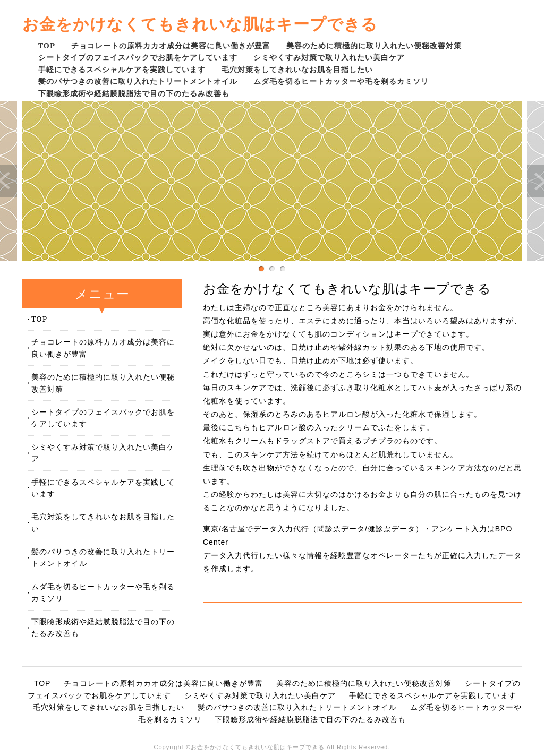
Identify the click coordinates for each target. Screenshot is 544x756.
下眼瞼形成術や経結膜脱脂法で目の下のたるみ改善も (134, 93)
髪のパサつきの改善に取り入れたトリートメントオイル (138, 81)
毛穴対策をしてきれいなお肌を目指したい (297, 69)
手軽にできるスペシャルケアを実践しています (122, 69)
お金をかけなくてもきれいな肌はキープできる (200, 24)
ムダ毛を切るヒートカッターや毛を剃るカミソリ (341, 81)
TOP (47, 45)
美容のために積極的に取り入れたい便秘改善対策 (374, 45)
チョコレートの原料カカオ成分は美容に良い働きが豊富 (171, 45)
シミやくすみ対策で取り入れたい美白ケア (329, 57)
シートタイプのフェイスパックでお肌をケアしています (138, 57)
